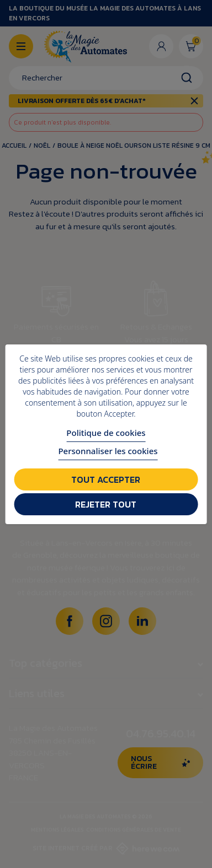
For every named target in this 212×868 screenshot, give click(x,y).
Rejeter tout (106, 504)
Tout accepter (106, 479)
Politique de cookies (106, 433)
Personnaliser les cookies (108, 451)
